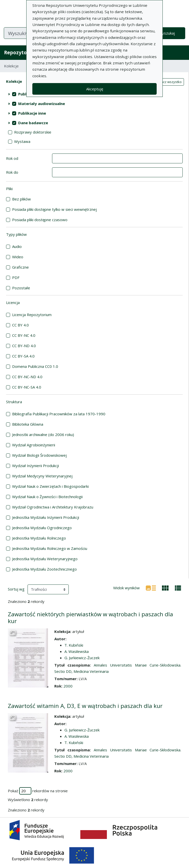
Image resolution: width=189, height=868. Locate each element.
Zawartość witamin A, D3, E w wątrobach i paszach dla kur (85, 706)
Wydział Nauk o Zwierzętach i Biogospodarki (50, 486)
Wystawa (22, 141)
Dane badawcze (33, 123)
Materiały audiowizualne (42, 104)
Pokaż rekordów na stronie (38, 791)
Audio (17, 246)
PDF (16, 277)
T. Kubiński (74, 645)
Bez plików (21, 199)
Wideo (18, 257)
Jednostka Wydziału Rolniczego (39, 538)
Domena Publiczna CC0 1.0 (35, 366)
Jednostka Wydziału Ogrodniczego (42, 528)
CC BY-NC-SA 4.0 (27, 387)
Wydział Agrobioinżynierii (34, 445)
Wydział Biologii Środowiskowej (39, 455)
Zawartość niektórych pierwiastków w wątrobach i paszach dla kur (90, 618)
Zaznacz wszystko (168, 82)
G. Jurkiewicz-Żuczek (82, 658)
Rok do (12, 172)
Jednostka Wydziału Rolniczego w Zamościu (50, 548)
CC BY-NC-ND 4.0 (27, 377)
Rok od (12, 158)
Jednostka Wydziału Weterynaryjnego (45, 559)
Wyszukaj (167, 33)
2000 (68, 686)
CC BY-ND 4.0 (24, 346)
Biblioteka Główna (28, 424)
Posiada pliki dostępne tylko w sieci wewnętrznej (54, 209)
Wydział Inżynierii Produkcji (36, 466)
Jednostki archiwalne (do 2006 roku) (43, 435)
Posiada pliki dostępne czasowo (40, 220)
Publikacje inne (32, 113)
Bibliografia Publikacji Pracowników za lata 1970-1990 (59, 414)
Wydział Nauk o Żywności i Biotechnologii (47, 497)
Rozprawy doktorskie (33, 132)
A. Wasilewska (77, 651)
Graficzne (20, 267)
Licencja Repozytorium (32, 315)
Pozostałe (21, 288)
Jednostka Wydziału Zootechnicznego (44, 569)
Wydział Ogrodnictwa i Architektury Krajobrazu (53, 507)
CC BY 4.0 (20, 325)
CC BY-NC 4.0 (24, 335)
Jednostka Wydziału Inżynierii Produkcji (46, 517)
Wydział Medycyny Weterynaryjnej (42, 476)
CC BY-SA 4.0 (23, 356)
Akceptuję (95, 89)
